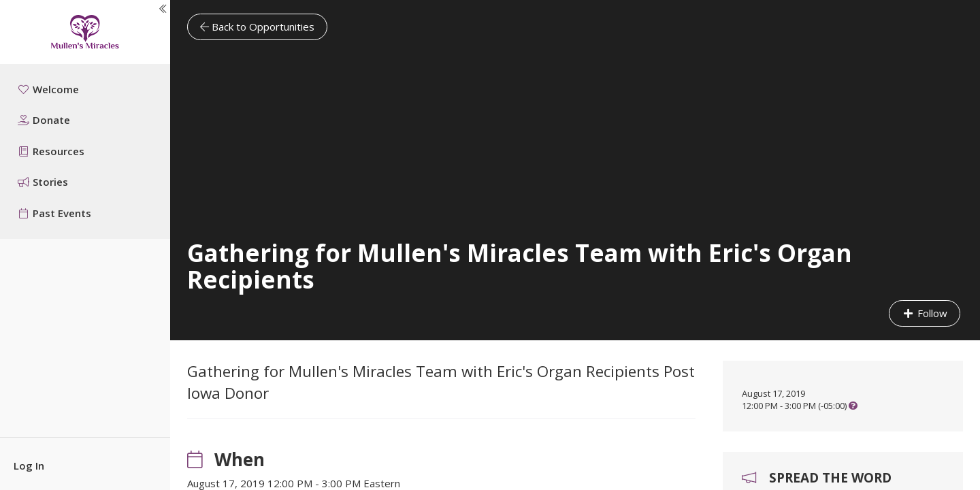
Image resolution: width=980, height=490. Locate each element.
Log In (29, 465)
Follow (925, 313)
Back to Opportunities (257, 27)
